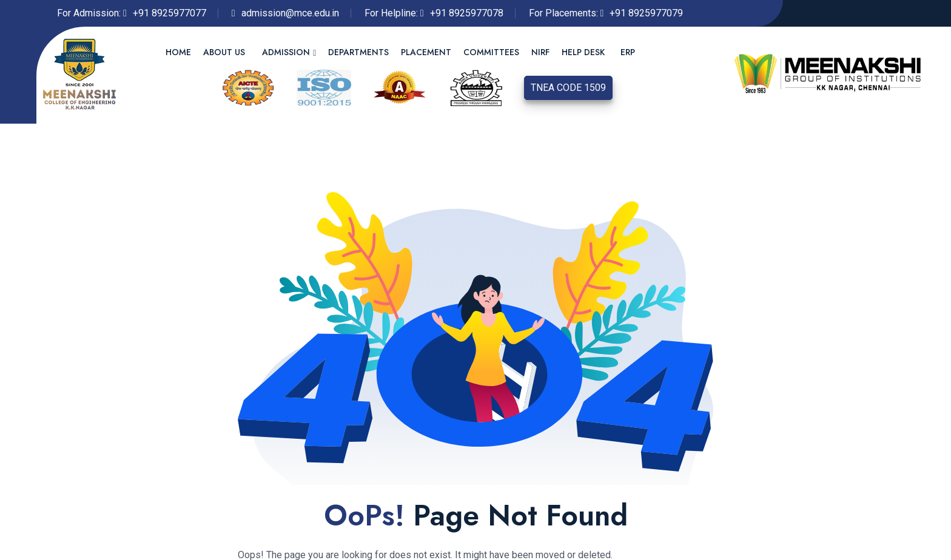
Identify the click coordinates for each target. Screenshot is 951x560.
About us (224, 52)
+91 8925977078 (467, 13)
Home (178, 52)
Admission (286, 52)
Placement (426, 52)
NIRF (540, 52)
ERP (628, 52)
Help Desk (583, 52)
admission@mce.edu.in (290, 13)
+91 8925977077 (170, 13)
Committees (491, 52)
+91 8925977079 (646, 13)
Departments (358, 52)
